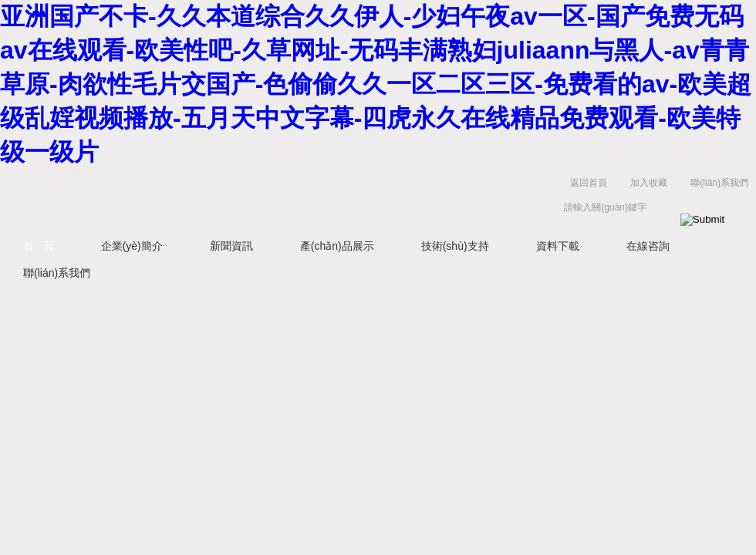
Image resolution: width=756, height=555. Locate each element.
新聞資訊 (231, 246)
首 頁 (39, 246)
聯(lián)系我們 (719, 183)
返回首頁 (589, 183)
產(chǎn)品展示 (337, 246)
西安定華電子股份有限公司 (231, 198)
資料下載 (558, 246)
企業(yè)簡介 (132, 246)
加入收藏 (649, 183)
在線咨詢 (648, 246)
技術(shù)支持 (455, 246)
